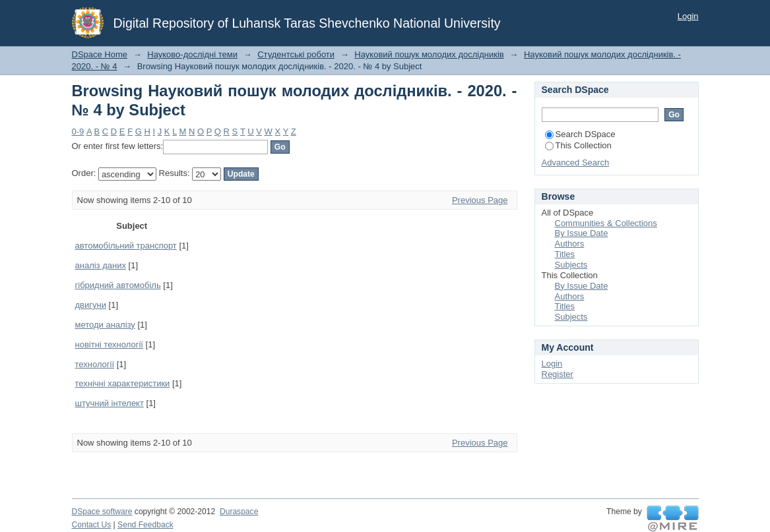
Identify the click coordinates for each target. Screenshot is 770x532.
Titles (565, 254)
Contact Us (92, 525)
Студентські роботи (296, 54)
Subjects (571, 265)
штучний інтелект (110, 403)
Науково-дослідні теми (192, 54)
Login (688, 16)
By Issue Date (582, 233)
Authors (570, 244)
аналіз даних (101, 265)
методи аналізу (105, 325)
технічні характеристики (123, 383)
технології (95, 364)
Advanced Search (576, 163)
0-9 (78, 132)
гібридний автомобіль (118, 285)
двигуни (91, 305)
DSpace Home (100, 54)
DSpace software (102, 512)
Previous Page (480, 200)
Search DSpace (580, 134)
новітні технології (109, 344)
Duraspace (239, 512)
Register (558, 374)
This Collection (578, 145)
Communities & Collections (606, 223)
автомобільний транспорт (126, 246)
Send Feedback (145, 525)
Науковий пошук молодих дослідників (429, 54)
